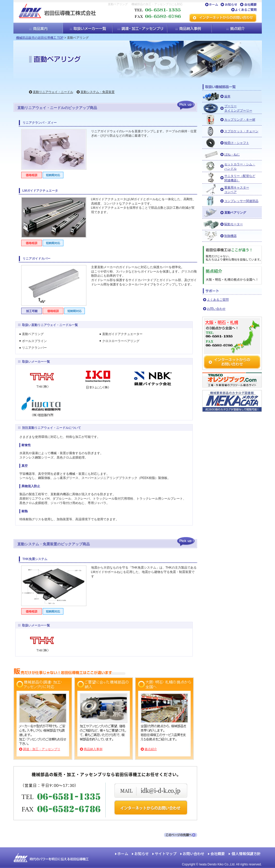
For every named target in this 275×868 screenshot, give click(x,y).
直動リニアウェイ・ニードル (53, 92)
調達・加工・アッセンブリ (42, 749)
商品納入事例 (93, 749)
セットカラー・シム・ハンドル (240, 166)
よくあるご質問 (218, 300)
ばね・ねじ (232, 154)
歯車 (227, 96)
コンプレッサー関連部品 (241, 201)
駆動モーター (234, 224)
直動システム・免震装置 (98, 92)
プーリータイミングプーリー (238, 108)
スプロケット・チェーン (241, 131)
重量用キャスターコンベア (237, 190)
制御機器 (231, 236)
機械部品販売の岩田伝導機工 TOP (40, 38)
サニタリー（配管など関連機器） (240, 178)
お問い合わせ (216, 309)
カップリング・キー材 (240, 120)
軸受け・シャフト (237, 143)
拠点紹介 (151, 749)
